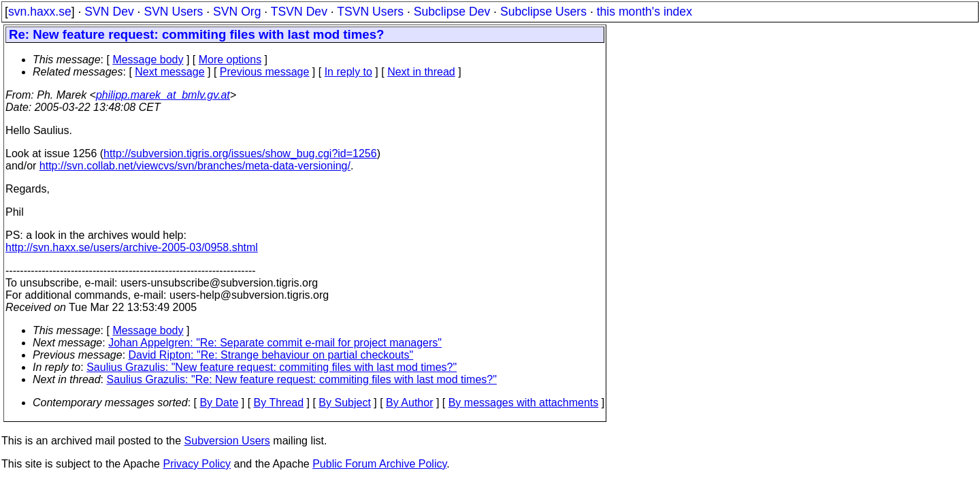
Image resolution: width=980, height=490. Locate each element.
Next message (169, 72)
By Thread (279, 403)
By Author (409, 403)
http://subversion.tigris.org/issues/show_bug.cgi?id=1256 (240, 153)
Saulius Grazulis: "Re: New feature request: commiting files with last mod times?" (302, 379)
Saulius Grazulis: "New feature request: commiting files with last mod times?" (272, 367)
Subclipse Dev (452, 12)
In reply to (348, 72)
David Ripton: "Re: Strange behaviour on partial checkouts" (271, 355)
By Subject (344, 403)
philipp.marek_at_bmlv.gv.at (163, 95)
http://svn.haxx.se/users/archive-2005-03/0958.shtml (132, 247)
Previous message (265, 72)
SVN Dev (109, 12)
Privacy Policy (197, 464)
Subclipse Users (543, 12)
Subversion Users (227, 441)
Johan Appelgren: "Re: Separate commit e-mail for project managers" (275, 343)
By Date (219, 403)
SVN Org (237, 12)
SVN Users (173, 12)
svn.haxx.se (40, 12)
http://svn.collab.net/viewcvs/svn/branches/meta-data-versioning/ (195, 166)
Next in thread (421, 72)
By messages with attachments (524, 403)
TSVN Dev (299, 12)
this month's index (644, 12)
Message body (148, 60)
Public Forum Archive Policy (379, 464)
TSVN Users (370, 12)
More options (230, 60)
